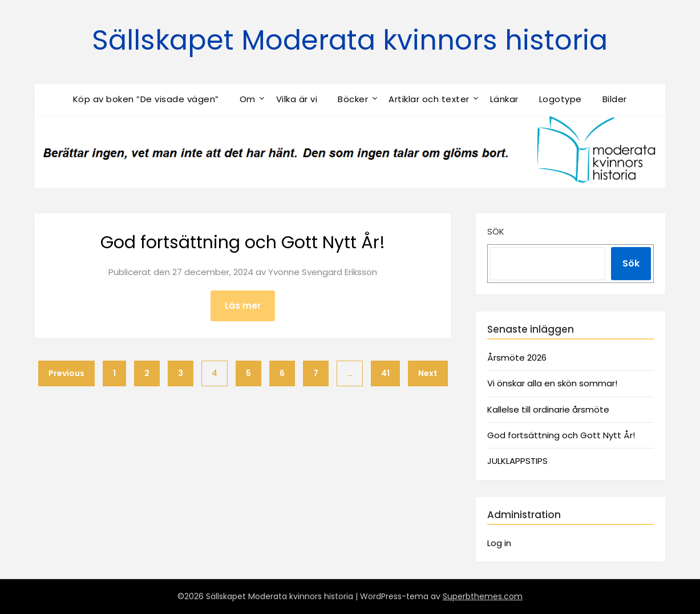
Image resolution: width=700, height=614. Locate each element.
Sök (496, 231)
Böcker (353, 99)
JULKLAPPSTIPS (517, 461)
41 (385, 373)
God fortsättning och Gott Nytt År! (243, 243)
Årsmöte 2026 (517, 358)
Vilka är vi (297, 99)
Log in (499, 543)
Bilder (615, 99)
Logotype (561, 99)
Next (428, 373)
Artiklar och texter (429, 99)
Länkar (504, 99)
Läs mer (243, 306)
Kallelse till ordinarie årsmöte (548, 409)
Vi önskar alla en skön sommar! (552, 383)
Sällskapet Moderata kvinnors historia (350, 40)
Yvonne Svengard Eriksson (323, 272)
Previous (66, 373)
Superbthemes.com (483, 596)
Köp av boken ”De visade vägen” (146, 99)
